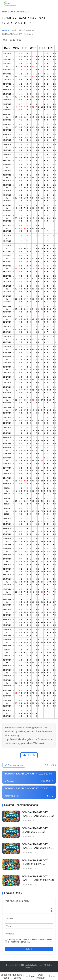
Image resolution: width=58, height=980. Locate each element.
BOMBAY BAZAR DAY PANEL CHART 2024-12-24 (38, 846)
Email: (10, 926)
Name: (10, 918)
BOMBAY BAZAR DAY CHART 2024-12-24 (35, 862)
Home (5, 12)
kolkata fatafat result (34, 965)
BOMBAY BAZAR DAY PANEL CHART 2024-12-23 (38, 878)
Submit (29, 949)
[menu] (53, 4)
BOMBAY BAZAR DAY (12, 34)
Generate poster (14, 765)
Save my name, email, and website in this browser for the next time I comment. (28, 941)
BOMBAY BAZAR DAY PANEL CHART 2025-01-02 (38, 814)
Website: (10, 934)
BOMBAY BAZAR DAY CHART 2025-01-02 (35, 830)
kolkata (5, 30)
